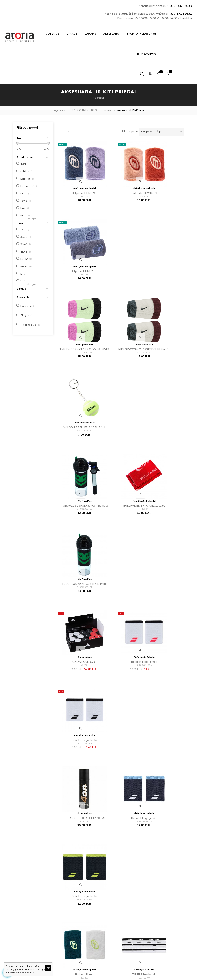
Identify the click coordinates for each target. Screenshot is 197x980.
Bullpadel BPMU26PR (164, 168)
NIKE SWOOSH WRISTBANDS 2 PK (164, 606)
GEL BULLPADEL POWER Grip (164, 679)
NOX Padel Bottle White (77, 606)
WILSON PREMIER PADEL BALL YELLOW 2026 (164, 241)
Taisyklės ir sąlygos (82, 916)
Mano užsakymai (110, 933)
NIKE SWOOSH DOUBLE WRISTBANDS (164, 752)
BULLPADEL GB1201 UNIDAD (120, 752)
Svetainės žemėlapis (112, 939)
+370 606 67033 (180, 6)
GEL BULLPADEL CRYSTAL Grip (77, 825)
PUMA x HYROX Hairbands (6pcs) (164, 533)
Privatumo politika (81, 922)
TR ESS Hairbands (120, 533)
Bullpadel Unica (77, 533)
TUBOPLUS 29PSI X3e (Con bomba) (77, 314)
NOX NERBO (120, 606)
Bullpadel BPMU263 (77, 168)
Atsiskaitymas (79, 910)
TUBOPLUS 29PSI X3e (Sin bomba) (164, 314)
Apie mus (76, 928)
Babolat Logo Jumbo (120, 387)
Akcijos (104, 922)
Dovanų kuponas (110, 945)
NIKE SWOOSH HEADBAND (77, 679)
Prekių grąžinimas (81, 945)
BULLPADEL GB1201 (77, 752)
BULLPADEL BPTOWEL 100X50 (120, 314)
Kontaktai (76, 939)
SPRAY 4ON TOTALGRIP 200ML (77, 460)
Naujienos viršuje (163, 111)
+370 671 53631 (180, 14)
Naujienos (106, 916)
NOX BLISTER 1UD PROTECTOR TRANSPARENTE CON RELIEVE (164, 825)
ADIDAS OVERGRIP (77, 387)
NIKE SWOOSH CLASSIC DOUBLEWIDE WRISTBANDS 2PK (77, 241)
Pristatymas (78, 904)
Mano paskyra (108, 927)
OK (48, 968)
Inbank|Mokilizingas (82, 934)
